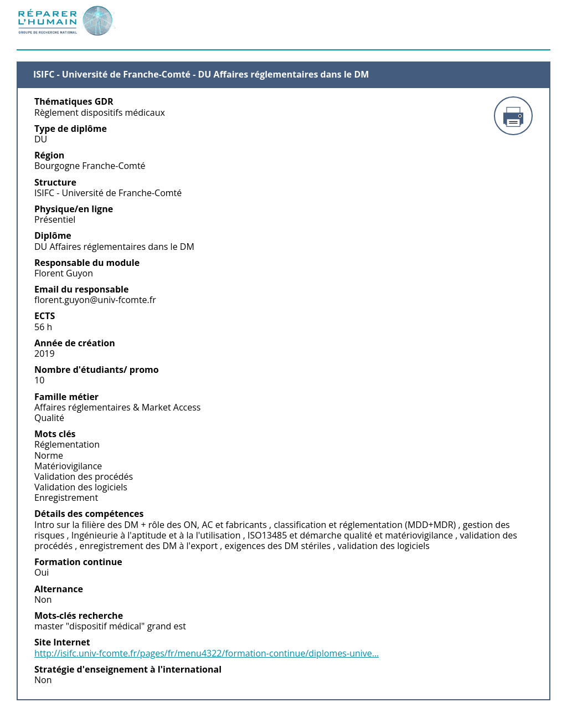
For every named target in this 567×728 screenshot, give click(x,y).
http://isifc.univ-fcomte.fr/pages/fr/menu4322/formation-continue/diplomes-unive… (207, 653)
